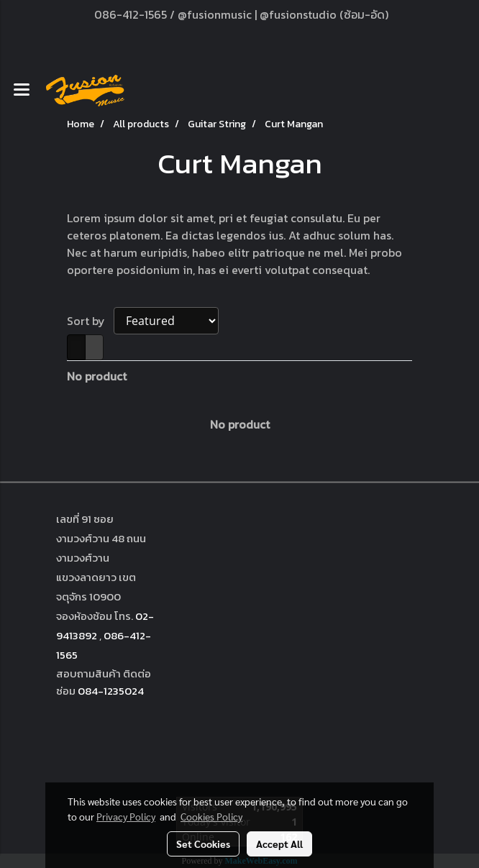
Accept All (279, 844)
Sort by (90, 321)
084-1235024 (111, 691)
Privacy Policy (126, 816)
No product (97, 376)
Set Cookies (203, 844)
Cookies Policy (211, 816)
